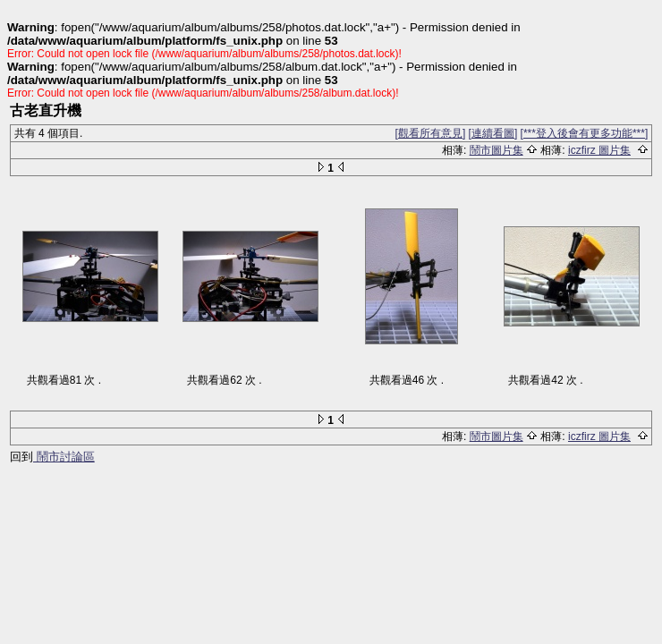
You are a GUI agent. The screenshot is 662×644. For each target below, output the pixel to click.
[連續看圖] (493, 133)
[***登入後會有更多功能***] (585, 133)
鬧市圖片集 (496, 150)
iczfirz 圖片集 (599, 150)
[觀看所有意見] (431, 133)
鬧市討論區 (64, 457)
